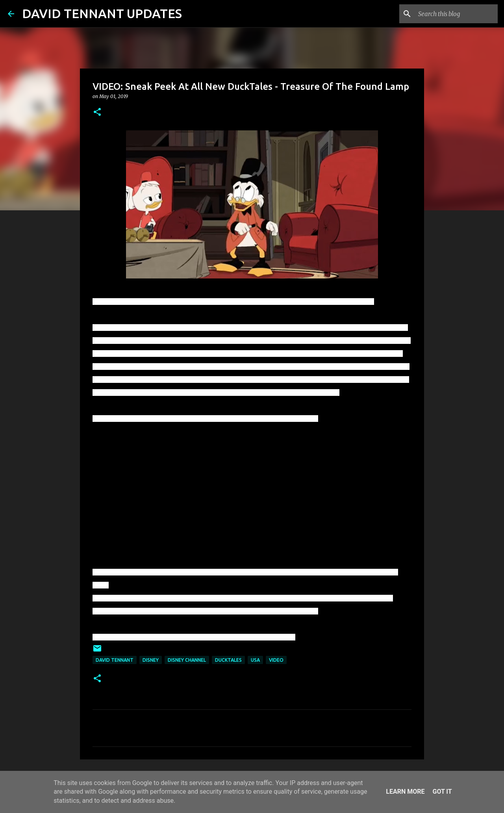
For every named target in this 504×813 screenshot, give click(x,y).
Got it (442, 792)
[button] (97, 112)
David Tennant (115, 660)
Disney (151, 660)
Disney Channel (187, 660)
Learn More (405, 792)
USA (255, 660)
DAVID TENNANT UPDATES (102, 13)
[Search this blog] (456, 14)
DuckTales (228, 660)
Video (276, 660)
